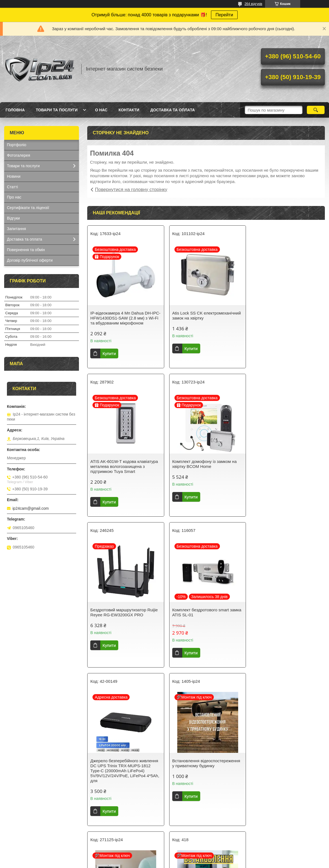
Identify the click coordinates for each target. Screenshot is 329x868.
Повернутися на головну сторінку (131, 190)
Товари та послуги (57, 110)
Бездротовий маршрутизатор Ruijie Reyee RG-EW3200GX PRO (205, 464)
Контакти (129, 110)
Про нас (14, 197)
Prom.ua (190, 858)
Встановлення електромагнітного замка (284, 773)
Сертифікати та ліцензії (28, 208)
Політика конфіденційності (217, 863)
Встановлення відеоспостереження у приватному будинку (205, 615)
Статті (12, 187)
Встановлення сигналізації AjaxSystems (197, 773)
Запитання (16, 229)
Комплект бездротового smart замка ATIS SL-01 (287, 464)
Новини (14, 176)
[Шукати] (316, 110)
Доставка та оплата (173, 110)
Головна (15, 110)
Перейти (224, 15)
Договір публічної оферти (30, 260)
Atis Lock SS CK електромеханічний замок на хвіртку (205, 315)
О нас (101, 110)
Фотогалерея (19, 155)
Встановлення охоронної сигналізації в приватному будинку (123, 773)
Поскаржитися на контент (174, 863)
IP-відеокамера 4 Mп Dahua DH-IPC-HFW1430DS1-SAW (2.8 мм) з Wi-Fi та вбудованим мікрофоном (123, 318)
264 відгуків (253, 4)
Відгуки (13, 218)
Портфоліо (17, 145)
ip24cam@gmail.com (31, 508)
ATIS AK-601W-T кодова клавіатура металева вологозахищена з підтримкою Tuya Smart (286, 318)
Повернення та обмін (26, 250)
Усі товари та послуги (204, 831)
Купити (109, 353)
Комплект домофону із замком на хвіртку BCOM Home (123, 464)
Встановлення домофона (276, 612)
